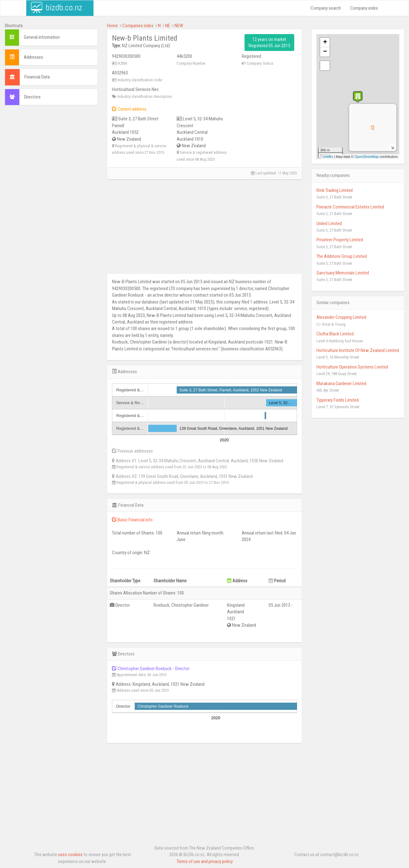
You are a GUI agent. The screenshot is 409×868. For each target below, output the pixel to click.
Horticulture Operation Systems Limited (352, 367)
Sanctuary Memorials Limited (343, 273)
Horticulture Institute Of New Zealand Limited (358, 350)
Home (112, 26)
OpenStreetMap (367, 157)
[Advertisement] (51, 205)
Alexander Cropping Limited (341, 317)
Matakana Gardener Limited (341, 384)
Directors (32, 97)
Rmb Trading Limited (335, 190)
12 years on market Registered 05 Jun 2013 (269, 43)
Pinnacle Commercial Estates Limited (350, 207)
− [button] (325, 52)
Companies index (138, 26)
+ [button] (325, 43)
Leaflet (328, 157)
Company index (364, 8)
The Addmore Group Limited (342, 256)
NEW (179, 26)
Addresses (33, 57)
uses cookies (70, 855)
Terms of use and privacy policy (205, 861)
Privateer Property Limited (340, 240)
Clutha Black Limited (335, 334)
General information (42, 37)
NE (168, 26)
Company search (326, 8)
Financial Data (37, 77)
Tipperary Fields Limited (338, 400)
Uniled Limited (329, 223)
